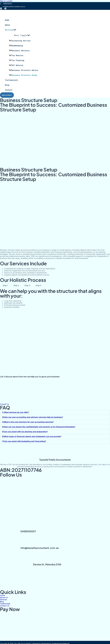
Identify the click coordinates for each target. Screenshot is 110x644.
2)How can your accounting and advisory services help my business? (32, 417)
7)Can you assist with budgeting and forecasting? (24, 441)
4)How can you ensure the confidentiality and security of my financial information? (39, 427)
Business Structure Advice (23, 70)
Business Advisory (19, 51)
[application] (15, 30)
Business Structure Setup (23, 75)
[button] (55, 412)
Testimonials (11, 80)
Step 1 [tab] (5, 285)
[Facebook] (5, 9)
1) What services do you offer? (16, 412)
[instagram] (1, 9)
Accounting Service (20, 41)
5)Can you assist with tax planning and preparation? (25, 432)
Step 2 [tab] (16, 285)
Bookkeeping (16, 46)
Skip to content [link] (6, 1)
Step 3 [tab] (27, 285)
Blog (7, 85)
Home (7, 20)
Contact (9, 90)
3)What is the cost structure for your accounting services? (28, 422)
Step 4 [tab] (38, 285)
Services (11, 30)
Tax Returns (16, 55)
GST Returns (16, 65)
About (8, 25)
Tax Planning (16, 60)
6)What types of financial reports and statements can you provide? (32, 436)
